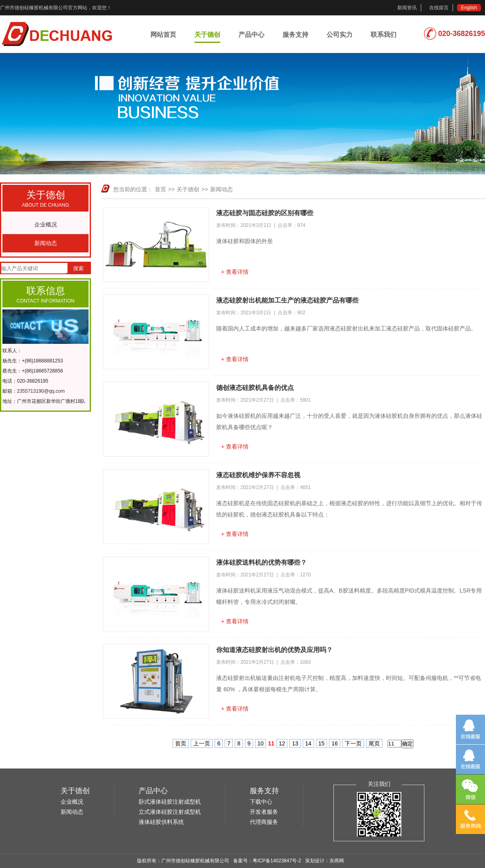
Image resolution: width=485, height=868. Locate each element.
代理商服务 (264, 822)
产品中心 (251, 35)
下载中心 (261, 802)
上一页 (202, 743)
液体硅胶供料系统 (161, 822)
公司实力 (339, 35)
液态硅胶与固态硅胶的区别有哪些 (265, 213)
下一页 (353, 743)
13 (295, 743)
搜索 (78, 268)
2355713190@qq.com (41, 391)
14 (308, 743)
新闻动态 (46, 243)
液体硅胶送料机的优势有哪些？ (261, 562)
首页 (160, 189)
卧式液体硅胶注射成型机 (170, 802)
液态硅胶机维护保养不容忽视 (258, 475)
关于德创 (207, 35)
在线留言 (439, 8)
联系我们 (384, 35)
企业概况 (46, 224)
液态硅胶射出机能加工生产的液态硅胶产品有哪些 (287, 300)
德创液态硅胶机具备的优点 (255, 388)
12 (282, 743)
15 (322, 743)
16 (335, 743)
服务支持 (295, 35)
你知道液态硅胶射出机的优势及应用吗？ (274, 650)
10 (261, 743)
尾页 (374, 743)
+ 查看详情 (235, 272)
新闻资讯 (407, 8)
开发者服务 (264, 812)
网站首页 (163, 35)
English (469, 8)
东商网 (337, 861)
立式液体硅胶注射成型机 (170, 812)
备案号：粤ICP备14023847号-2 (267, 861)
